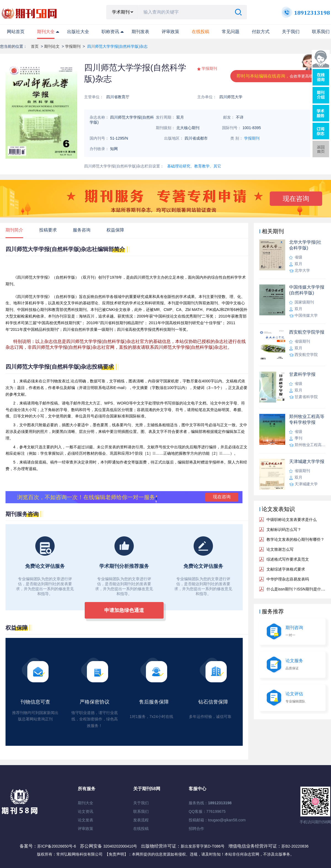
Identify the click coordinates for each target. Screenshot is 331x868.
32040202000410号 (121, 846)
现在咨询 (296, 199)
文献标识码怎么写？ (284, 529)
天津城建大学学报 (307, 461)
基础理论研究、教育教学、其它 (194, 166)
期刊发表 (140, 32)
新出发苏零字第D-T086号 (203, 846)
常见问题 (231, 32)
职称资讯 (110, 32)
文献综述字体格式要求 (286, 569)
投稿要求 (48, 230)
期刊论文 (52, 46)
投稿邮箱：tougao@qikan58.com (217, 820)
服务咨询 (82, 230)
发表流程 (141, 820)
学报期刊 (73, 46)
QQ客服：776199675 (207, 811)
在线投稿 (141, 829)
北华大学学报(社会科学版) (305, 245)
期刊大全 (46, 32)
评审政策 (170, 32)
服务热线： (210, 803)
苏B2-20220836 (295, 846)
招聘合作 (196, 829)
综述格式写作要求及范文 (288, 559)
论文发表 (86, 820)
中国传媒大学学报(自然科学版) (307, 290)
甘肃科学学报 (302, 374)
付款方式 (261, 32)
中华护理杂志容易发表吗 (288, 579)
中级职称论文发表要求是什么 (292, 520)
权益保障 (115, 230)
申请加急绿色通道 (124, 610)
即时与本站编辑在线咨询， (277, 76)
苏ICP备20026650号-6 (57, 846)
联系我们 (321, 32)
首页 (35, 46)
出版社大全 (78, 32)
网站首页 (16, 32)
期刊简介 (14, 230)
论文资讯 (86, 811)
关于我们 (291, 32)
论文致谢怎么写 (280, 549)
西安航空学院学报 (307, 332)
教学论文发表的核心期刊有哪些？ (295, 539)
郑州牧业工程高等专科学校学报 (307, 419)
